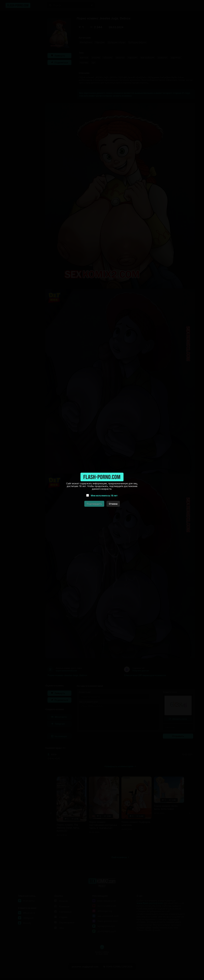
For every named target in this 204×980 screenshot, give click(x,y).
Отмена (113, 504)
